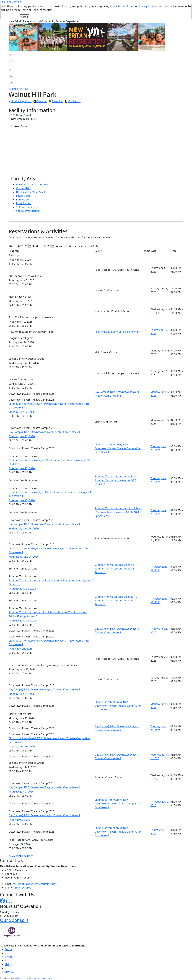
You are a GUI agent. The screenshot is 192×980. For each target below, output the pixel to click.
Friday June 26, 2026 (20, 649)
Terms (9, 949)
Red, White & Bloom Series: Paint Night (117, 332)
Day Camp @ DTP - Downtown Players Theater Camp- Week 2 (44, 689)
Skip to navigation (10, 2)
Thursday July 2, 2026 (21, 792)
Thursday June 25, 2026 (22, 589)
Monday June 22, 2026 (22, 412)
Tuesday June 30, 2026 (22, 746)
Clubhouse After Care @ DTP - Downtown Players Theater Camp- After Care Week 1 (118, 448)
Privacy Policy (147, 6)
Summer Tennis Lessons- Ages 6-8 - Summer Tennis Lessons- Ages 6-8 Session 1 (115, 569)
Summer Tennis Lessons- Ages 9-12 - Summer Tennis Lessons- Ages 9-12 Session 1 (116, 480)
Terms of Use (125, 6)
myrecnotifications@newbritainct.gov (35, 884)
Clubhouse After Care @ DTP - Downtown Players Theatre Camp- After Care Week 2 (118, 706)
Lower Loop (23, 196)
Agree (24, 17)
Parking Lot (23, 200)
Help (8, 964)
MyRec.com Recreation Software (33, 978)
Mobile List (74, 101)
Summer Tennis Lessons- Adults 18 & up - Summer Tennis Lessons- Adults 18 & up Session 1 (118, 512)
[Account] (11, 61)
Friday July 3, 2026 (19, 820)
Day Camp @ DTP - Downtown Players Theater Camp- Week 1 (44, 432)
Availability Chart (20, 101)
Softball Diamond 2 (27, 207)
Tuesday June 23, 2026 (22, 436)
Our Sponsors (14, 920)
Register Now (20, 89)
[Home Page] (11, 55)
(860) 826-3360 (23, 888)
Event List (58, 101)
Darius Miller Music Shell (31, 192)
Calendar (42, 101)
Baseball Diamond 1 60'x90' (32, 185)
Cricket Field (23, 188)
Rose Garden (24, 203)
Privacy (9, 957)
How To (9, 972)
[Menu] (11, 83)
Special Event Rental (28, 211)
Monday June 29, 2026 (22, 694)
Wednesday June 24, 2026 (24, 528)
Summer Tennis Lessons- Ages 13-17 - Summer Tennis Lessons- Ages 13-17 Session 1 (117, 600)
